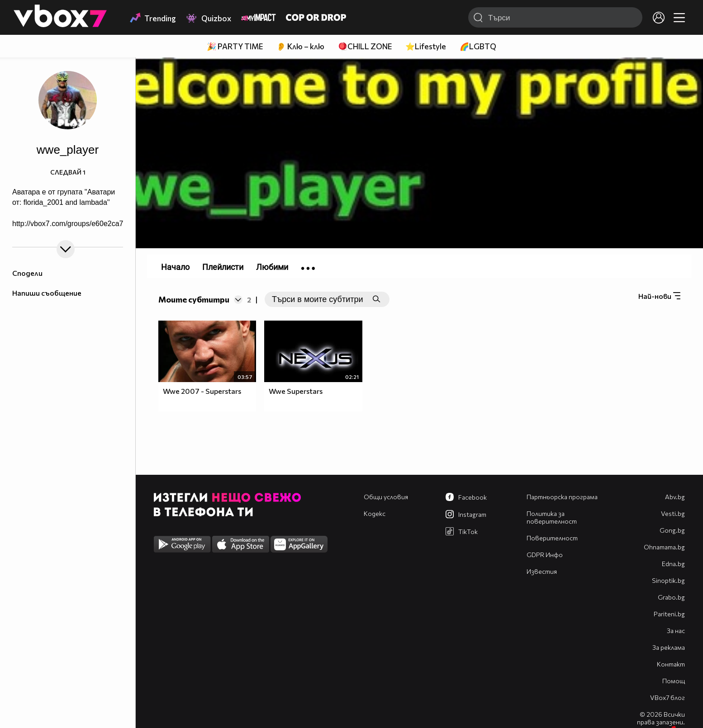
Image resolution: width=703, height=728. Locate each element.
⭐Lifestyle (426, 46)
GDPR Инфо (545, 555)
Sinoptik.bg (668, 580)
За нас (676, 631)
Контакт (671, 664)
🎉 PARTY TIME (235, 46)
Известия (542, 571)
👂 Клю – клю (300, 46)
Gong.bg (672, 530)
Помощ (674, 681)
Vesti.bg (673, 513)
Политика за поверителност (552, 517)
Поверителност (552, 538)
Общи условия (386, 497)
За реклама (669, 647)
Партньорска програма (562, 497)
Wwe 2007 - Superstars (202, 391)
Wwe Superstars (296, 391)
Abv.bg (675, 497)
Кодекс (375, 513)
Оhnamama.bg (664, 547)
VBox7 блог (667, 697)
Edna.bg (673, 564)
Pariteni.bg (669, 614)
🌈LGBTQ (478, 46)
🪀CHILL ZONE (365, 46)
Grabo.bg (671, 597)
